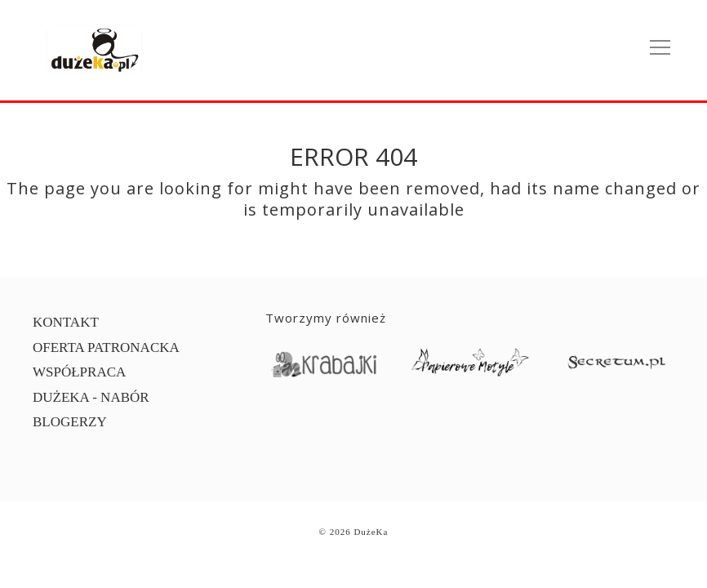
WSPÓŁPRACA (79, 372)
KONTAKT (66, 322)
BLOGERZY (70, 422)
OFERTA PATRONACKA (106, 347)
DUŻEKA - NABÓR (91, 397)
